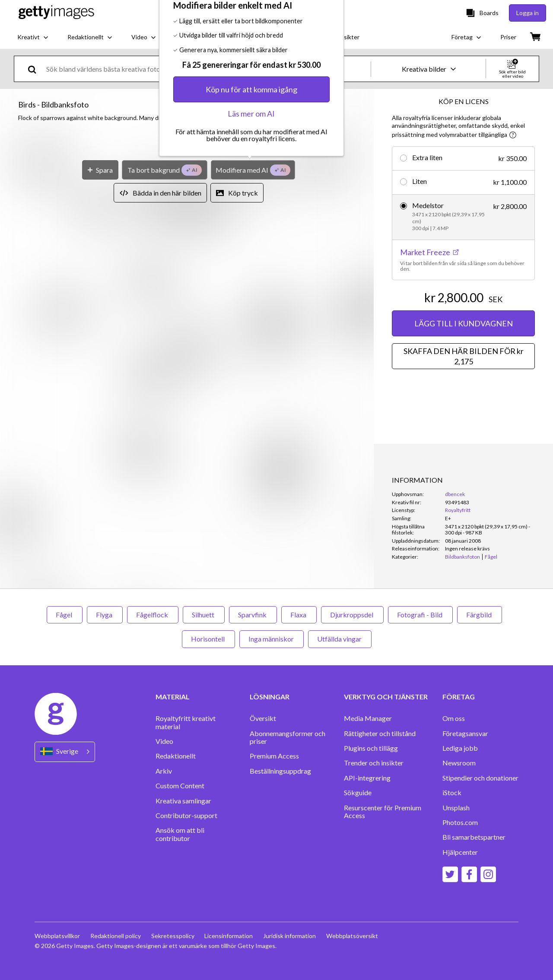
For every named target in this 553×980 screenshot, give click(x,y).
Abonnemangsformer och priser (288, 737)
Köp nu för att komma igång (251, 311)
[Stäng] (335, 206)
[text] (207, 69)
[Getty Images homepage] (56, 13)
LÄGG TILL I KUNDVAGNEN (464, 323)
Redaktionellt (176, 756)
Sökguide (358, 793)
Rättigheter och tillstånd (380, 733)
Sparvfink (253, 615)
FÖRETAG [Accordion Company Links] (459, 697)
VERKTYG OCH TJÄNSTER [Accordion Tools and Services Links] (386, 697)
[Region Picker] (65, 752)
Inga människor (272, 639)
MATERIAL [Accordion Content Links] (173, 697)
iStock (452, 793)
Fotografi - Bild (420, 615)
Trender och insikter (374, 763)
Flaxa (299, 615)
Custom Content (180, 786)
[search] (36, 69)
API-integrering (367, 778)
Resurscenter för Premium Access (383, 812)
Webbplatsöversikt (353, 936)
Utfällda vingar (340, 639)
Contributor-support (186, 816)
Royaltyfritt (458, 510)
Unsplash (456, 808)
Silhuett (204, 615)
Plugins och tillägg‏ (371, 748)
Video (164, 741)
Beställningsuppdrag (280, 771)
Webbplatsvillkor (57, 936)
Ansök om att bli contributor (180, 834)
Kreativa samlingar (183, 801)
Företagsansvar (465, 733)
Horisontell (208, 639)
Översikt (263, 718)
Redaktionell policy (116, 936)
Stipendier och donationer (480, 778)
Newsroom (459, 763)
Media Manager (368, 718)
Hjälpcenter (460, 852)
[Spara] (100, 391)
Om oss (454, 718)
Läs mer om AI (251, 335)
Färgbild (480, 615)
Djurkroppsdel (352, 615)
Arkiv (164, 771)
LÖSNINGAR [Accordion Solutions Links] (270, 697)
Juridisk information (290, 936)
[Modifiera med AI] (253, 391)
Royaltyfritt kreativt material (186, 722)
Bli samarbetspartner (474, 837)
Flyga (105, 615)
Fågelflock (153, 615)
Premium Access (274, 756)
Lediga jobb (460, 748)
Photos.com (460, 822)
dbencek (455, 494)
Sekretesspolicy (173, 936)
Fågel (65, 615)
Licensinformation (229, 936)
